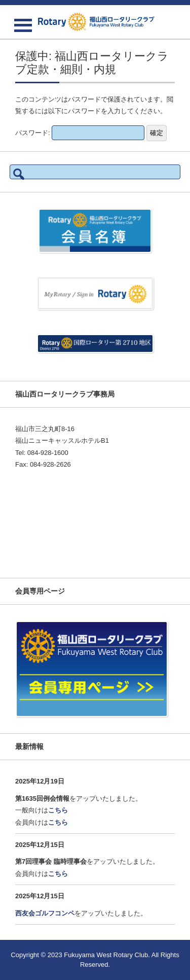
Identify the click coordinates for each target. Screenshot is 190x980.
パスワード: (80, 133)
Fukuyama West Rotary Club (106, 955)
